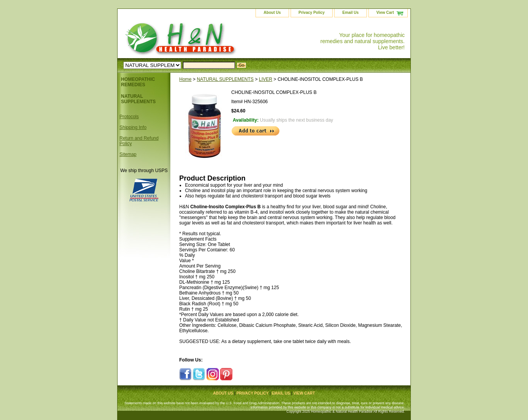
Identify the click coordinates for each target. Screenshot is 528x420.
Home (185, 79)
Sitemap (128, 154)
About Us (272, 13)
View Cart (385, 13)
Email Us (350, 13)
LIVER (266, 79)
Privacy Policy (312, 13)
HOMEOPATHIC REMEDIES (138, 82)
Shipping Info (133, 127)
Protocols (129, 117)
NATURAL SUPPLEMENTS (225, 79)
